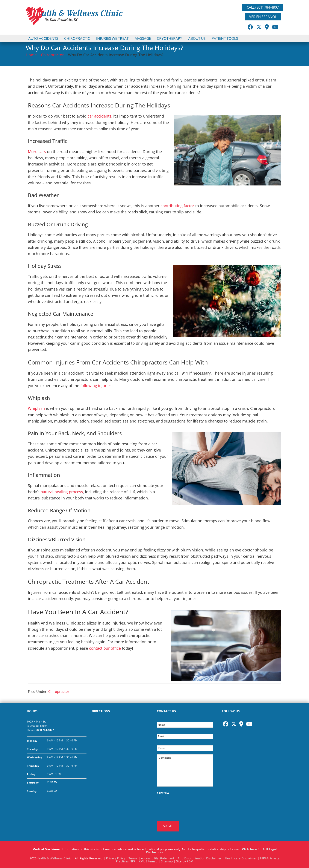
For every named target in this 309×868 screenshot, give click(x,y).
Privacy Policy (116, 857)
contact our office (105, 648)
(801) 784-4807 (45, 730)
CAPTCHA (163, 793)
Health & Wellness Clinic (54, 857)
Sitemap (167, 860)
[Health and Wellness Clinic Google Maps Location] (122, 757)
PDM (190, 860)
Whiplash (36, 408)
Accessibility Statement (158, 857)
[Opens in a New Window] (250, 27)
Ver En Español (263, 17)
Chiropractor (52, 55)
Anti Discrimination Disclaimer (200, 857)
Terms (133, 857)
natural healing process (62, 492)
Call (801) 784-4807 (263, 7)
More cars (37, 152)
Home (31, 55)
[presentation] (189, 805)
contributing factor (177, 206)
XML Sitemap (148, 860)
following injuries (95, 386)
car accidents (99, 116)
